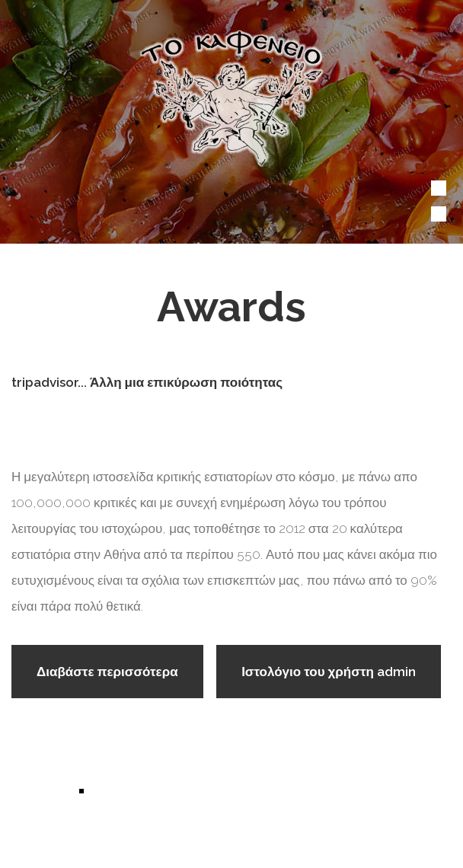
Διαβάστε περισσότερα (120, 678)
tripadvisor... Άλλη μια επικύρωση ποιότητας (147, 382)
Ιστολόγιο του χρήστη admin (329, 672)
